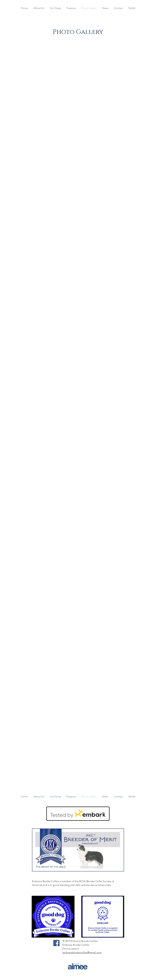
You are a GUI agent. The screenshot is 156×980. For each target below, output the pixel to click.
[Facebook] (56, 943)
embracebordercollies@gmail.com (82, 952)
